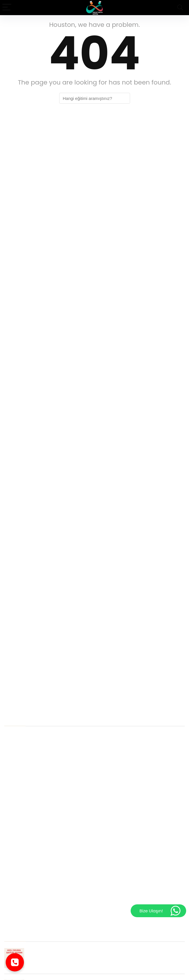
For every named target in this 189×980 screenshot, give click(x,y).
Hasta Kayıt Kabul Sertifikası (34, 887)
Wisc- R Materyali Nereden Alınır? (39, 821)
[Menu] (7, 8)
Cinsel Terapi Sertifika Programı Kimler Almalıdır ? (56, 783)
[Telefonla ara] (15, 962)
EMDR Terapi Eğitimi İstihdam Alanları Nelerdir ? (54, 755)
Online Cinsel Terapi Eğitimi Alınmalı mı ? (47, 849)
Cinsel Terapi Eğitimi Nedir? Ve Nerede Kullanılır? (55, 802)
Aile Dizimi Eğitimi (23, 839)
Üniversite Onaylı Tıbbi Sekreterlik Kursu (46, 830)
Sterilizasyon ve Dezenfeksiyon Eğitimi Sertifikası (55, 915)
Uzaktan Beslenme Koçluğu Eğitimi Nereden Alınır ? (58, 868)
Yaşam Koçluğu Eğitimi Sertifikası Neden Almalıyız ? (58, 792)
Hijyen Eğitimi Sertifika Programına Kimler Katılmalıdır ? (62, 773)
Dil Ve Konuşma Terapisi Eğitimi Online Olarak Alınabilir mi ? (67, 877)
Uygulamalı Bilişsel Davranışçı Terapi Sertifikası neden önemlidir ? (73, 764)
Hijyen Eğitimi (19, 905)
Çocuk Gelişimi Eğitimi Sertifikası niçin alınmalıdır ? (57, 745)
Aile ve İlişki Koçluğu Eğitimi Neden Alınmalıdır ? (54, 811)
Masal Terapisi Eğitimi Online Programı (45, 858)
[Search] (180, 8)
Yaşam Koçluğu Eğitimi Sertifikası (39, 896)
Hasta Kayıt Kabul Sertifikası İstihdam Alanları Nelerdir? (62, 736)
